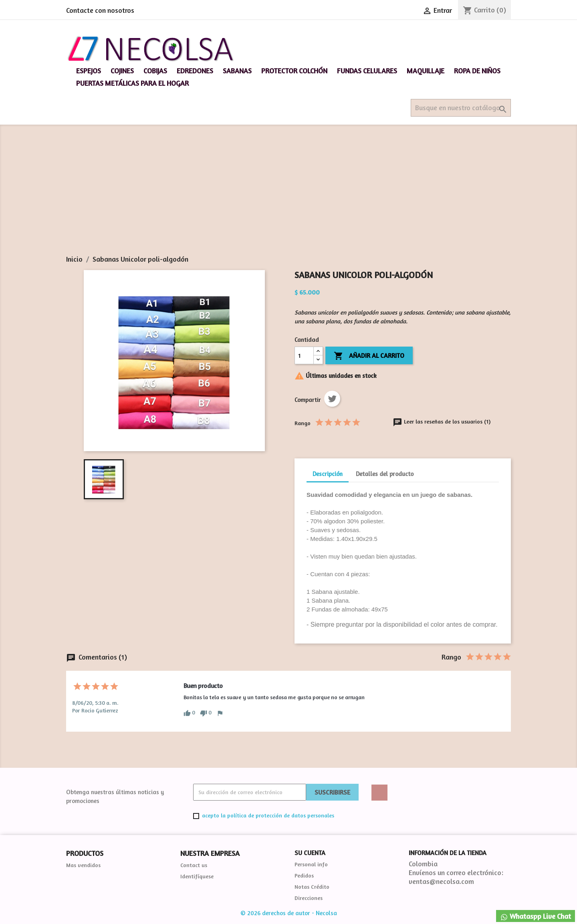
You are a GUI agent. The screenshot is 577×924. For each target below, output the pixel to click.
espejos (89, 71)
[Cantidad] (304, 355)
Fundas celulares (367, 71)
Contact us (194, 865)
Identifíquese (197, 876)
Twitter (379, 793)
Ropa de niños (477, 71)
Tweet (332, 399)
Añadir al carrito (369, 356)
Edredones (195, 71)
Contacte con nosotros (100, 10)
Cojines (122, 71)
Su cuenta (310, 853)
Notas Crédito (312, 887)
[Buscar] (461, 108)
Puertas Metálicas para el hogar (132, 83)
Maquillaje (426, 71)
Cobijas (155, 71)
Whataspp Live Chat (536, 917)
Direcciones (309, 898)
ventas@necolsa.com (441, 881)
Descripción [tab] (328, 474)
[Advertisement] (288, 195)
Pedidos (304, 875)
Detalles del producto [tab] (385, 474)
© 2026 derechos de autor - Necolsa (289, 913)
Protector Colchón (294, 71)
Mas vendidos (83, 865)
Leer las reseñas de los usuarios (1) (442, 421)
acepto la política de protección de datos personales (268, 815)
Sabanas (237, 71)
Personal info (311, 864)
